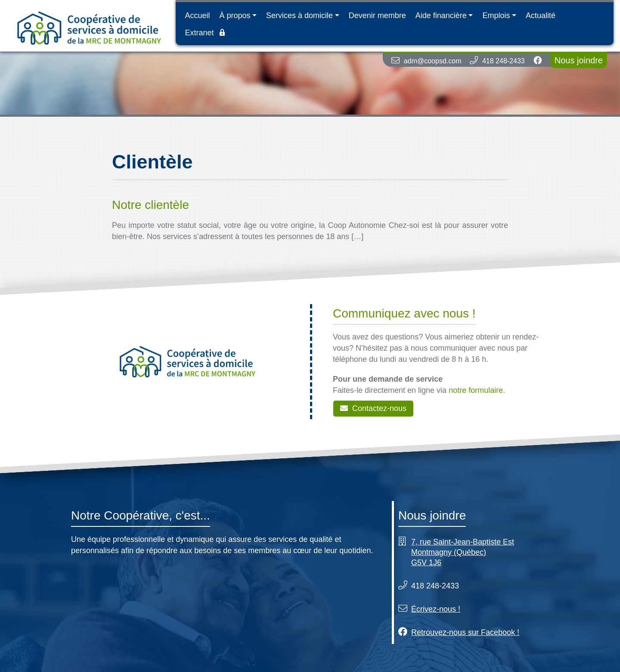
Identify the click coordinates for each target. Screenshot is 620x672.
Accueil (197, 16)
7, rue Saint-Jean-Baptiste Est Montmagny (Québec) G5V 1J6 (463, 552)
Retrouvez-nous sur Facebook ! (465, 632)
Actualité (541, 16)
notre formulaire (476, 390)
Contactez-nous (373, 408)
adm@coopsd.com (433, 61)
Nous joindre (579, 60)
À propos (235, 16)
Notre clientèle (150, 205)
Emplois (496, 16)
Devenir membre (377, 16)
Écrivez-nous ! (436, 609)
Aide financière (441, 16)
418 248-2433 (504, 61)
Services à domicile (299, 16)
